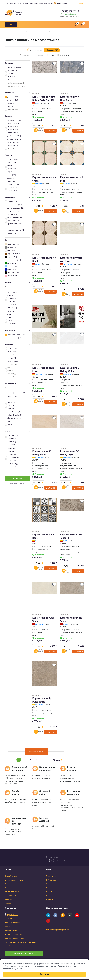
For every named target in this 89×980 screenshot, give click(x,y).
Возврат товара (11, 930)
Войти (82, 3)
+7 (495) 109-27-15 (70, 11)
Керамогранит (10, 896)
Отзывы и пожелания (13, 934)
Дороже (40, 55)
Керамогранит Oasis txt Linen (71, 259)
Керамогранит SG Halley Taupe (42, 453)
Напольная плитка (12, 884)
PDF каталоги (52, 880)
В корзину (51, 131)
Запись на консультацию (24, 953)
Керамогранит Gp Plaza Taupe (42, 700)
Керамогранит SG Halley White (70, 369)
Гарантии (8, 926)
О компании (9, 3)
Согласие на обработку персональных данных (20, 944)
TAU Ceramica (68, 264)
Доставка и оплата (21, 3)
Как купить (9, 919)
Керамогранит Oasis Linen (43, 369)
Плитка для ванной (13, 888)
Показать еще (36, 752)
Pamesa (38, 103)
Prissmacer (68, 374)
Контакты (50, 900)
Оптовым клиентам (46, 3)
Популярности (65, 55)
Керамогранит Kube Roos (43, 536)
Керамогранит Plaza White (43, 619)
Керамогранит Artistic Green (44, 179)
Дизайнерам (33, 3)
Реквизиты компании (55, 888)
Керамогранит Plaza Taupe (71, 619)
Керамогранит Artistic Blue (72, 179)
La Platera (39, 541)
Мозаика (8, 900)
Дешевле (51, 55)
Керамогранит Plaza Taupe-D (71, 536)
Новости (50, 892)
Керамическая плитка (14, 880)
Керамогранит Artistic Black (44, 259)
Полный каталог (11, 876)
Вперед (57, 760)
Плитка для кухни (12, 892)
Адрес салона (62, 3)
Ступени (8, 904)
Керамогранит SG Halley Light (70, 453)
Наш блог (50, 896)
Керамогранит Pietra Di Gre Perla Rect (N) (44, 98)
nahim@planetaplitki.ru (59, 930)
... (48, 760)
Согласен (45, 974)
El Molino (39, 184)
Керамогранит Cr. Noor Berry (70, 98)
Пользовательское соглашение (17, 938)
